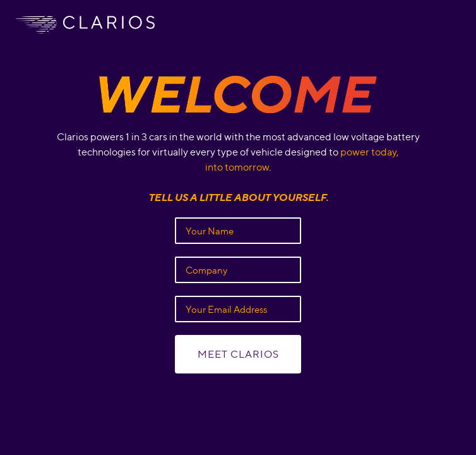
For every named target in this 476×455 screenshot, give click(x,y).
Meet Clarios (238, 354)
